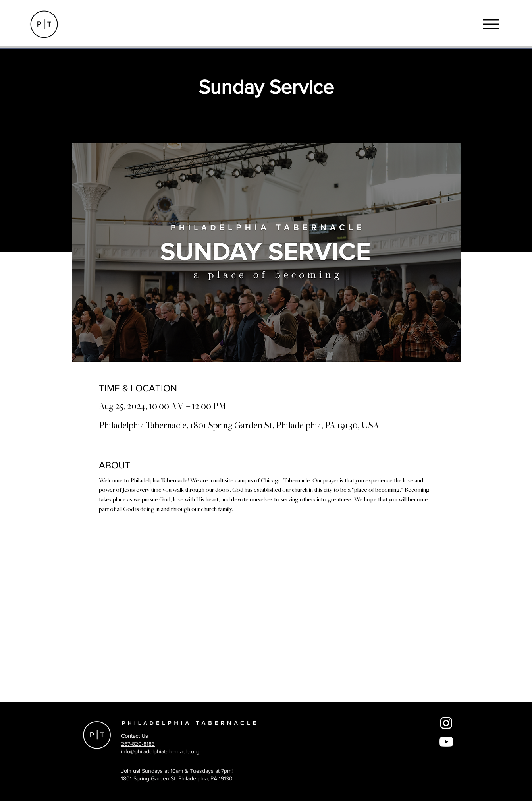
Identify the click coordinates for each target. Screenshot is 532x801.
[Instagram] (446, 723)
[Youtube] (446, 742)
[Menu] (491, 24)
